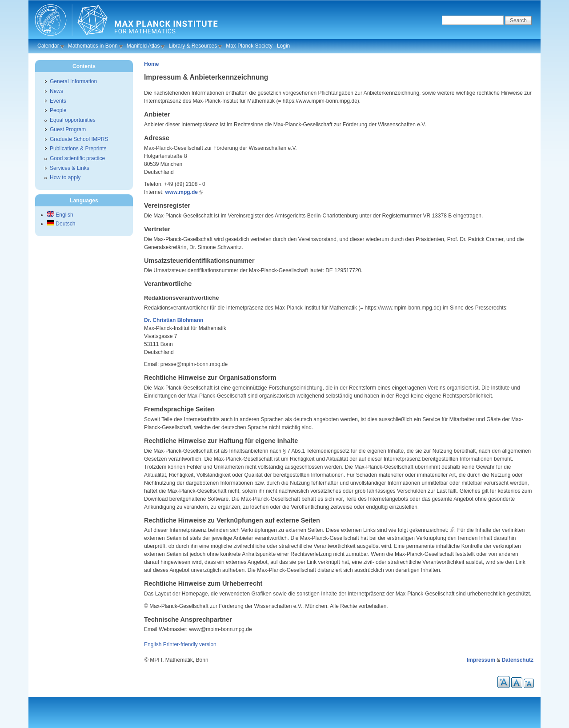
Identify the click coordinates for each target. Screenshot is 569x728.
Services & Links (70, 168)
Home (151, 64)
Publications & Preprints (78, 149)
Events (58, 101)
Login (283, 46)
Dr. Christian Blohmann (174, 320)
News (56, 91)
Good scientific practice (77, 158)
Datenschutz (518, 660)
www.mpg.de (181, 192)
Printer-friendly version (190, 644)
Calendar (48, 46)
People (58, 110)
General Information (73, 81)
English (153, 644)
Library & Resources (193, 46)
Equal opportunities (73, 120)
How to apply (65, 177)
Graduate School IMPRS (79, 139)
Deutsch (61, 224)
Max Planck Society (249, 46)
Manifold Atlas (143, 46)
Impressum (481, 660)
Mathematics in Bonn (93, 46)
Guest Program (68, 129)
